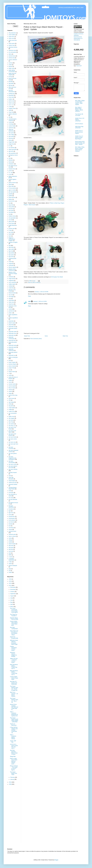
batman (10, 67)
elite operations (12, 153)
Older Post (65, 336)
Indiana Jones (12, 216)
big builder (11, 83)
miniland (11, 286)
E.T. (10, 146)
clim (10, 117)
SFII (10, 400)
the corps (11, 498)
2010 (10, 782)
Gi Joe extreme (12, 188)
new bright (11, 297)
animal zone (12, 58)
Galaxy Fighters (12, 179)
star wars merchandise (12, 462)
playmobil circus (13, 333)
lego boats (11, 247)
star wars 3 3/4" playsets (12, 435)
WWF (10, 555)
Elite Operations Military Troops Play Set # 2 (14, 667)
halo (10, 203)
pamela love (12, 311)
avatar (10, 65)
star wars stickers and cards (13, 467)
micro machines (12, 282)
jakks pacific (12, 222)
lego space (11, 255)
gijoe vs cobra (12, 190)
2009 (10, 784)
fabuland (11, 160)
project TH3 (11, 368)
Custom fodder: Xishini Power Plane (14, 678)
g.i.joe (10, 174)
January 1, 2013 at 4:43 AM (41, 292)
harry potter (11, 207)
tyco (10, 526)
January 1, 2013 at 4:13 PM (40, 301)
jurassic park (12, 229)
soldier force (12, 411)
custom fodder (12, 126)
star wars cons (12, 442)
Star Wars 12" (12, 426)
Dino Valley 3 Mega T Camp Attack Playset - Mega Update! (80, 103)
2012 (10, 583)
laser (10, 236)
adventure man (12, 50)
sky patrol (11, 406)
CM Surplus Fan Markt (57, 277)
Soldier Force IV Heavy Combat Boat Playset (79, 137)
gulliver (10, 199)
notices (10, 309)
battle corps (11, 68)
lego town (11, 257)
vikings (10, 540)
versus (10, 538)
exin (10, 158)
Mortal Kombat (12, 293)
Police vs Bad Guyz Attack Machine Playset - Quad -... (14, 761)
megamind (11, 280)
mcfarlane (11, 277)
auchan (10, 63)
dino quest (11, 133)
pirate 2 (10, 313)
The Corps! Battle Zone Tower (13, 773)
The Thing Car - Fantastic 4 (14, 615)
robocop (11, 390)
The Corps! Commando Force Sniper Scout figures (14, 610)
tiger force (11, 513)
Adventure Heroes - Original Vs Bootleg (13, 654)
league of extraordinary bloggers (12, 239)
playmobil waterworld (11, 350)
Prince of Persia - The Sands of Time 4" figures (14, 768)
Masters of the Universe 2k (12, 270)
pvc (10, 370)
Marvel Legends (13, 267)
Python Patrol (12, 372)
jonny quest (11, 224)
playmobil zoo (12, 355)
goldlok (10, 196)
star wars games (13, 453)
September (13, 594)
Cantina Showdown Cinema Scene (13, 648)
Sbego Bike (13, 756)
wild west (11, 549)
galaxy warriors (12, 183)
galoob (10, 185)
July (11, 598)
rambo (10, 375)
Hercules (11, 209)
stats (10, 476)
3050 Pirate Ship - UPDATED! (80, 127)
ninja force (11, 304)
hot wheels (11, 212)
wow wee (11, 551)
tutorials (11, 524)
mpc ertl (11, 295)
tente (10, 491)
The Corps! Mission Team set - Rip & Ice (14, 700)
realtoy (10, 380)
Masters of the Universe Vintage (13, 273)
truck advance (12, 520)
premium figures (13, 364)
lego (10, 246)
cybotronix (11, 128)
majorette (11, 264)
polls (10, 361)
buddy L (11, 99)
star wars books (12, 437)
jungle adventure (13, 225)
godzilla (11, 194)
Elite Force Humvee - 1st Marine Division (14, 694)
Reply (29, 296)
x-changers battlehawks (12, 559)
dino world (11, 137)
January (12, 779)
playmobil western (13, 352)
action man (11, 38)
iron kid (10, 220)
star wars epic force (13, 444)
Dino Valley (11, 135)
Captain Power (12, 108)
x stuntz (11, 557)
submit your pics (13, 483)
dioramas (11, 138)
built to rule (11, 101)
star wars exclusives (11, 448)
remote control (12, 384)
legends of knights (13, 242)
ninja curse (11, 302)
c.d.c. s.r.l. (11, 105)
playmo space (12, 323)
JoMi (29, 301)
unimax (10, 529)
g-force (10, 171)
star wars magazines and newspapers (12, 458)
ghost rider (11, 186)
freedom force (12, 169)
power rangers (12, 362)
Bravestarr (11, 95)
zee (10, 571)
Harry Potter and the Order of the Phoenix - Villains (14, 633)
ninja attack (11, 300)
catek (10, 110)
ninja (10, 299)
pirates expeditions (13, 318)
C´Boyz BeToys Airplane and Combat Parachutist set (14, 730)
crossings (11, 124)
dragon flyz (11, 144)
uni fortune (11, 528)
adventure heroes (13, 47)
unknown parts (12, 534)
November (13, 590)
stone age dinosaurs (11, 478)
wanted (10, 542)
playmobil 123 (12, 327)
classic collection (13, 114)
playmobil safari (12, 347)
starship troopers (13, 473)
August (12, 596)
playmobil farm (12, 340)
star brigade (12, 418)
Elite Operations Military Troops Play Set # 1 (14, 673)
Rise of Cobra (12, 388)
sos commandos (13, 413)
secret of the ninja (13, 395)
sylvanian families (13, 484)
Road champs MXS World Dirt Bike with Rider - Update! (80, 143)
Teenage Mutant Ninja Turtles (13, 488)
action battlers (12, 35)
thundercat (11, 509)
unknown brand (12, 531)
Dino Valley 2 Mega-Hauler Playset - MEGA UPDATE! (79, 109)
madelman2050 (12, 259)
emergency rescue (13, 155)
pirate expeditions (13, 315)
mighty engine (12, 284)
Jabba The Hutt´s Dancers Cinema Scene (14, 661)
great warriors (12, 197)
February (13, 777)
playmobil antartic (13, 328)
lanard (10, 234)
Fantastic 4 (11, 164)
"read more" (79, 66)
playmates (11, 321)
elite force (11, 151)
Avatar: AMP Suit (13, 742)
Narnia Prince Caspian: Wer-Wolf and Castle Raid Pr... (14, 707)
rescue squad (12, 386)
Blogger (56, 860)
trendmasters (12, 518)
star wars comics (13, 439)
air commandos (12, 52)
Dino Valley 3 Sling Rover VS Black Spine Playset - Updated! (80, 149)
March (12, 607)
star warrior (11, 424)
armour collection (13, 60)
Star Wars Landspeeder (14, 628)
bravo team (11, 97)
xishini (10, 564)
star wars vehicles (13, 469)
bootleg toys (12, 94)
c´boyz (10, 107)
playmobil (11, 325)
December (13, 587)
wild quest (11, 548)
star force (11, 420)
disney (10, 140)
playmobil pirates (13, 342)
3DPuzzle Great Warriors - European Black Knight (14, 642)
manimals (11, 265)
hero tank (11, 211)
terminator (11, 493)
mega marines (12, 279)
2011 (10, 586)
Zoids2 (10, 572)
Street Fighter (12, 481)
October (12, 592)
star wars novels (13, 464)
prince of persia (12, 366)
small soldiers (12, 408)
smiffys (10, 410)
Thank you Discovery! (13, 725)
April (12, 604)
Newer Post (27, 336)
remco (10, 382)
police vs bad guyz (36, 282)
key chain (11, 232)
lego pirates (11, 253)
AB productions (12, 33)
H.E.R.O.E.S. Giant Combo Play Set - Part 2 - (14, 746)
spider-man (11, 416)
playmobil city (12, 335)
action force (11, 37)
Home (46, 336)
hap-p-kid (11, 205)
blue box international (12, 91)
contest (10, 122)
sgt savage (11, 402)
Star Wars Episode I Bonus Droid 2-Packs (14, 752)
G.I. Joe (11, 173)
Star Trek (11, 422)
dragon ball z (12, 142)
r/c (9, 373)
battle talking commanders (12, 71)
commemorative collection (13, 120)
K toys (10, 230)
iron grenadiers (12, 218)
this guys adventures (11, 506)
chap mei (30, 282)
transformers (12, 516)
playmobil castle (13, 332)
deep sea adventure (11, 130)
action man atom (13, 40)
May (11, 602)
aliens (10, 54)
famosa (10, 162)
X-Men (10, 562)
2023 (10, 579)
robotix (10, 391)
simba (10, 404)
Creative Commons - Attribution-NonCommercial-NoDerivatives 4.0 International (79, 37)
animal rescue (12, 56)
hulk (10, 214)
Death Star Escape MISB (14, 638)
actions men (12, 45)
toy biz (10, 515)
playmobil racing (13, 345)
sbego (10, 393)
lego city (11, 251)
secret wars (11, 398)
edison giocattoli (13, 150)
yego (10, 569)
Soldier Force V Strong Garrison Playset (79, 132)
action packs (12, 43)
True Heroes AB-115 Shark (79, 115)
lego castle (11, 249)
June (12, 600)
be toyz (10, 77)
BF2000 (11, 82)
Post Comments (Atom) (36, 339)
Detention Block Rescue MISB (14, 619)
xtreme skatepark (13, 566)
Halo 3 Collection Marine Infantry (13, 737)
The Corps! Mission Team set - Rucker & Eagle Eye (14, 688)
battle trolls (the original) (12, 74)
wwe (10, 553)
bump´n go (11, 103)
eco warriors (12, 148)
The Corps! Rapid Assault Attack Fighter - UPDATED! (14, 720)
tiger (10, 511)
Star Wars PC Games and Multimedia (14, 683)
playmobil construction (12, 338)
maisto (10, 262)
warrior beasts (12, 544)
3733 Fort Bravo (79, 124)
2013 (10, 581)
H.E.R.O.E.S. (12, 201)
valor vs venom (12, 536)
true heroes (11, 522)
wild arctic (11, 546)
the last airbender (13, 499)
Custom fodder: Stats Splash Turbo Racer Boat (14, 623)
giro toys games (13, 192)
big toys (11, 85)
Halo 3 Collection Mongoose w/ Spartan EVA (14, 714)
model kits (11, 288)
